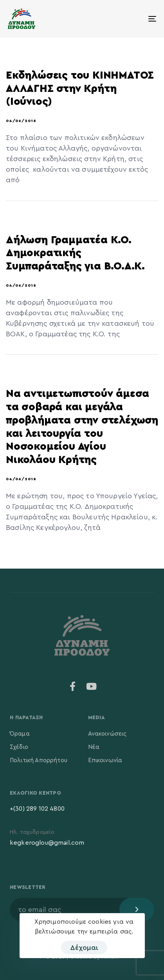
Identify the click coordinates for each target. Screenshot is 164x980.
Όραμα (20, 734)
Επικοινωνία (105, 760)
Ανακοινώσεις (107, 734)
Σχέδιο (19, 747)
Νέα (94, 747)
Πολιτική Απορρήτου (39, 760)
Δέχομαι (84, 948)
